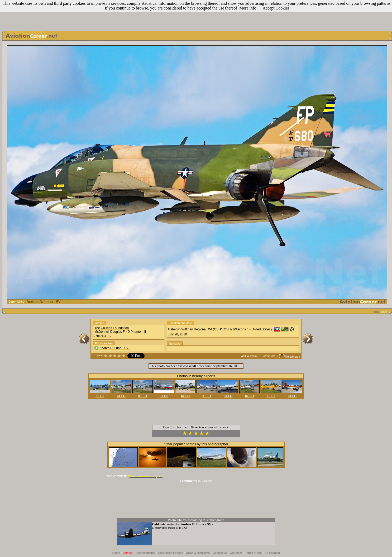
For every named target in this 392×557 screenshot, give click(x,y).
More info (248, 8)
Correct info (268, 356)
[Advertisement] (196, 14)
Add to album (249, 356)
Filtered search (290, 357)
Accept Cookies (276, 8)
